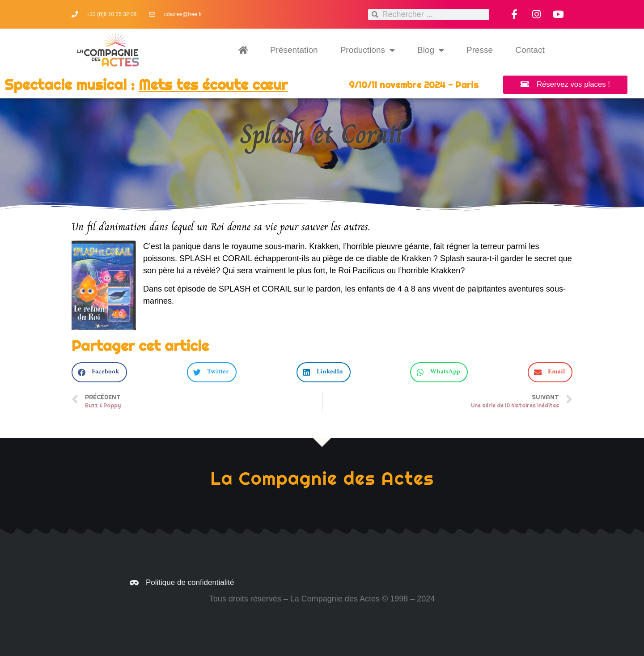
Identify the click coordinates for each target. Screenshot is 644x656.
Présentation (294, 50)
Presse (480, 50)
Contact (530, 50)
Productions (368, 50)
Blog (431, 50)
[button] (99, 372)
